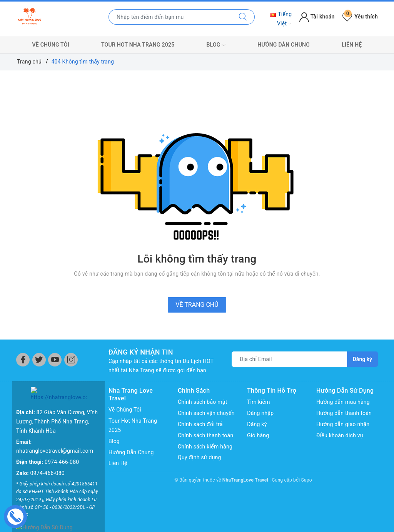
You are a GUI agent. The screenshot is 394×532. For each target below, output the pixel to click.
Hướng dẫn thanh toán (344, 413)
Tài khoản (317, 17)
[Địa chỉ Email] (290, 359)
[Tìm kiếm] (243, 17)
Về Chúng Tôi (51, 45)
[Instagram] (71, 360)
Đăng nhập (260, 413)
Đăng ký (257, 424)
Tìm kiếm (259, 402)
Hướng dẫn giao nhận (343, 424)
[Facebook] (23, 360)
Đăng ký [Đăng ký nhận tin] (362, 359)
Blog (216, 45)
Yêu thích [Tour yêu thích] (360, 17)
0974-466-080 (62, 447)
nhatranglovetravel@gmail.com (55, 436)
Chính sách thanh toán (205, 435)
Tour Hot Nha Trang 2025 (138, 45)
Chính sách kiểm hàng (205, 447)
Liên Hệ (352, 45)
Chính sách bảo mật (202, 402)
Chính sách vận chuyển (206, 413)
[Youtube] (55, 360)
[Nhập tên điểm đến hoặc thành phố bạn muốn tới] (170, 17)
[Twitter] (39, 360)
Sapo (307, 480)
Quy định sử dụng (200, 457)
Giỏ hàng (258, 435)
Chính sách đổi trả (200, 424)
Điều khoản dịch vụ (340, 435)
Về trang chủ (197, 305)
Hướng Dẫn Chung (284, 45)
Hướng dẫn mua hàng (343, 402)
